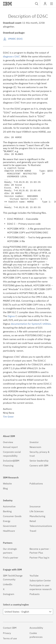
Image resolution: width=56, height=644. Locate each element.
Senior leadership (39, 461)
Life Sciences (37, 511)
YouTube (34, 576)
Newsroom (35, 447)
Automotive (9, 506)
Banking (7, 511)
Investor (34, 442)
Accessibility (36, 628)
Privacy (7, 633)
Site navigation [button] (52, 5)
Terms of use (10, 638)
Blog (5, 488)
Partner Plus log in (39, 558)
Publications (36, 484)
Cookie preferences (36, 635)
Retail (33, 521)
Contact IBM (10, 628)
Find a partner (11, 558)
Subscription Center (40, 580)
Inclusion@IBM (11, 461)
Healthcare (9, 531)
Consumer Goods (12, 516)
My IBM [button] (45, 5)
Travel (33, 531)
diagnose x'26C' (11, 56)
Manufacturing (37, 516)
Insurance (35, 506)
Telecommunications (41, 526)
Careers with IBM (39, 465)
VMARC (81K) (15, 39)
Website (7, 484)
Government (10, 526)
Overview (8, 442)
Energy (7, 521)
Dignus (11, 316)
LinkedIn (8, 584)
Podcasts (35, 594)
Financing (8, 465)
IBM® (7, 4)
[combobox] (36, 4)
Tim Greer (8, 417)
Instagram (9, 594)
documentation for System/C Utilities (31, 324)
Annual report (10, 447)
